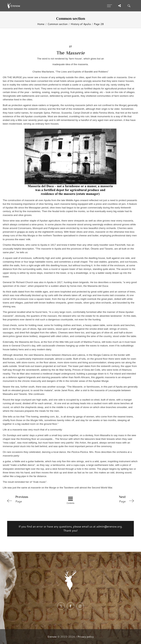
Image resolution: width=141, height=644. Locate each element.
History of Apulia (81, 24)
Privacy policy (86, 637)
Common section (58, 24)
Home (41, 24)
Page (31, 499)
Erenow (52, 637)
